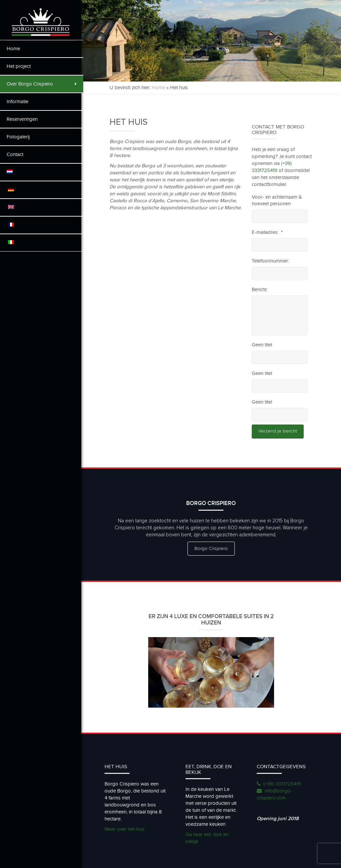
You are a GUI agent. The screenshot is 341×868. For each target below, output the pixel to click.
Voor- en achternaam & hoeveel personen (278, 200)
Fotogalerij (18, 137)
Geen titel (263, 345)
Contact (15, 154)
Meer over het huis (127, 828)
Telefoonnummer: (271, 261)
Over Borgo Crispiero (42, 84)
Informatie (17, 101)
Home (13, 49)
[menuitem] (42, 172)
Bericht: (260, 289)
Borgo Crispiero (212, 549)
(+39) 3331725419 (283, 783)
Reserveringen (22, 119)
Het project (19, 66)
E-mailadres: (268, 232)
